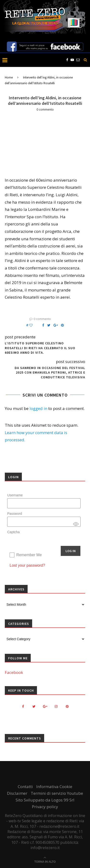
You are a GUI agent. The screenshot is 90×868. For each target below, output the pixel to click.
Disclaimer (17, 793)
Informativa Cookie (54, 787)
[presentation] (35, 544)
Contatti (25, 787)
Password (15, 514)
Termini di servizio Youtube (57, 793)
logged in (38, 408)
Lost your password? (27, 565)
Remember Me (29, 555)
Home (9, 77)
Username (15, 495)
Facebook (14, 672)
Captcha (13, 532)
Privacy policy (45, 807)
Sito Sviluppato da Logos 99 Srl (45, 800)
